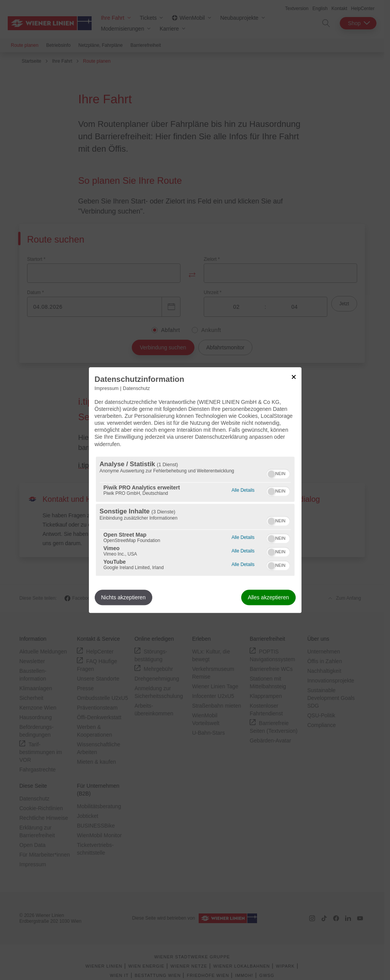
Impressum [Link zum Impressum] (107, 388)
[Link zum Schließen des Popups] (294, 377)
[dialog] (195, 490)
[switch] (278, 473)
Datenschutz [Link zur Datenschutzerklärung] (136, 388)
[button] (271, 474)
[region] (195, 516)
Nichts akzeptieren (123, 597)
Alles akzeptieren (268, 597)
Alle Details (243, 489)
